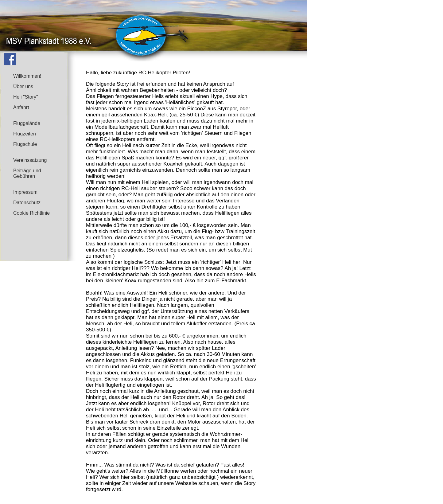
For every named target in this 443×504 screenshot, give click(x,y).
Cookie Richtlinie (31, 213)
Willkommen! (27, 76)
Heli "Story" (26, 97)
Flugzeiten (25, 134)
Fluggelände (27, 123)
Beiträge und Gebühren (27, 173)
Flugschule (25, 144)
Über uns (23, 86)
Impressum (25, 192)
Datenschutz (27, 203)
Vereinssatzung (30, 160)
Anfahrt (21, 107)
